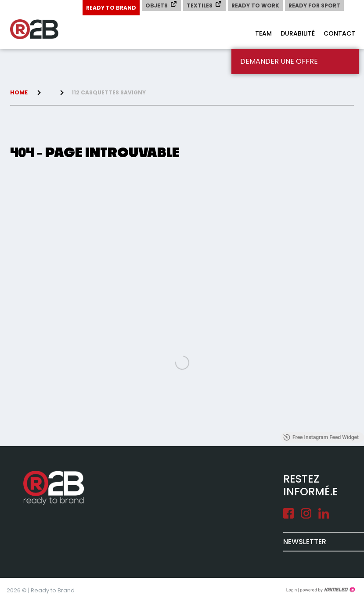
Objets (161, 5)
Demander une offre (279, 61)
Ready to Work (255, 5)
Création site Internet (327, 590)
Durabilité (298, 33)
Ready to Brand (111, 8)
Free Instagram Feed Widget (321, 437)
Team (263, 33)
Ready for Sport (314, 5)
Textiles (204, 5)
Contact (339, 33)
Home (19, 92)
